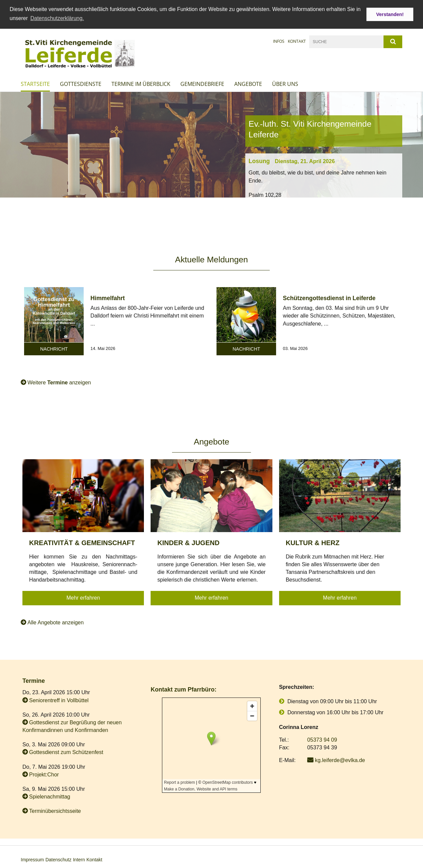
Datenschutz (59, 859)
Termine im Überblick (141, 84)
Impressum (32, 859)
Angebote (248, 84)
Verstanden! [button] (390, 14)
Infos (279, 41)
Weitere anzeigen (59, 382)
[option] (211, 144)
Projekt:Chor (44, 774)
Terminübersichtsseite (55, 811)
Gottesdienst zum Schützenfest (66, 752)
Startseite (35, 84)
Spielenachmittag (50, 796)
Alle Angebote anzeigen (56, 622)
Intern (79, 859)
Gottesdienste (81, 84)
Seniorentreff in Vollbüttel (59, 700)
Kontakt (297, 41)
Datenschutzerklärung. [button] (57, 18)
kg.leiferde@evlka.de (340, 760)
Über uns (285, 84)
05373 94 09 (322, 739)
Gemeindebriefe (202, 84)
